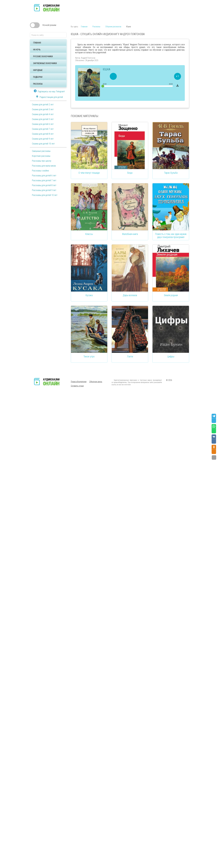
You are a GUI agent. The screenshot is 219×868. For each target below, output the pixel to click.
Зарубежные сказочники (45, 63)
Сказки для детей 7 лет (43, 129)
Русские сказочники (43, 56)
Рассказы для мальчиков (44, 166)
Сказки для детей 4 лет (43, 114)
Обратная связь (96, 382)
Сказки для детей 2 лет (43, 105)
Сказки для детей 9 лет (43, 139)
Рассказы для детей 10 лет (45, 195)
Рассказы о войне (40, 171)
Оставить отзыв (77, 386)
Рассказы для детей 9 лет (44, 190)
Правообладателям (79, 382)
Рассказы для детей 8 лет (44, 185)
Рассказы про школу (42, 161)
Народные (38, 70)
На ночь (37, 50)
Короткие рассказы (41, 156)
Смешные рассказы (41, 151)
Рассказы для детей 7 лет (44, 180)
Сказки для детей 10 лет (43, 144)
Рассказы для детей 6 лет (44, 176)
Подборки (38, 77)
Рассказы (38, 84)
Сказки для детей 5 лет (43, 119)
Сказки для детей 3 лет (43, 109)
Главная (37, 43)
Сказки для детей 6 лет (43, 124)
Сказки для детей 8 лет (43, 134)
